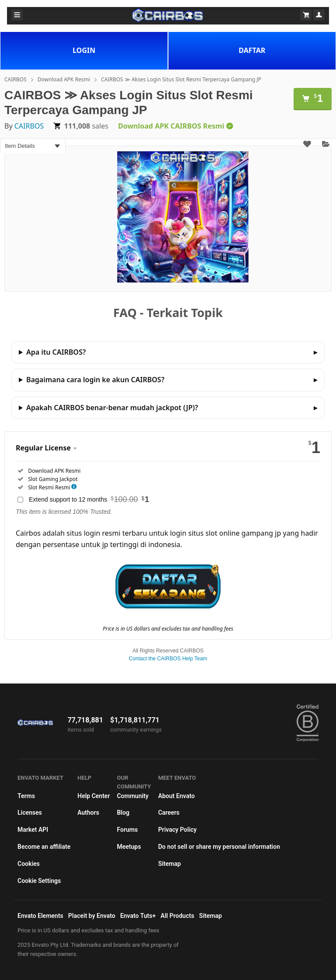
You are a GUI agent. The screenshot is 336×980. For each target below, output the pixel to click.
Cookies (29, 864)
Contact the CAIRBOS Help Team (168, 659)
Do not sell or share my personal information (219, 847)
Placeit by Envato (92, 916)
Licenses (30, 813)
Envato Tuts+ (138, 916)
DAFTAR (252, 50)
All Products (177, 916)
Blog (123, 813)
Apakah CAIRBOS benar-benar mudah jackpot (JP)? (112, 408)
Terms (26, 796)
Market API (33, 830)
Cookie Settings (39, 881)
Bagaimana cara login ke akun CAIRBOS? (95, 380)
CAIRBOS (16, 79)
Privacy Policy (177, 830)
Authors (88, 813)
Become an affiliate (44, 847)
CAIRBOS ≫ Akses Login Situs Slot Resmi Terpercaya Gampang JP (181, 79)
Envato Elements (40, 916)
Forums (127, 830)
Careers (169, 813)
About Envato (176, 796)
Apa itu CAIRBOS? (56, 352)
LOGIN (84, 50)
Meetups (129, 847)
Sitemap (169, 864)
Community (133, 796)
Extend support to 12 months (89, 499)
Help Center (94, 796)
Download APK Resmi (64, 79)
